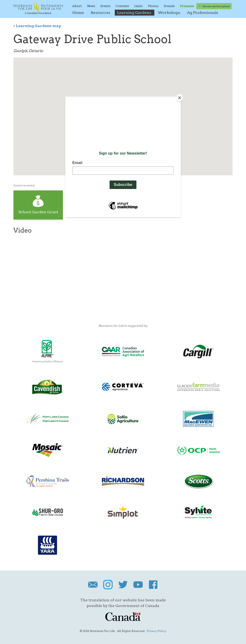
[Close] (180, 98)
